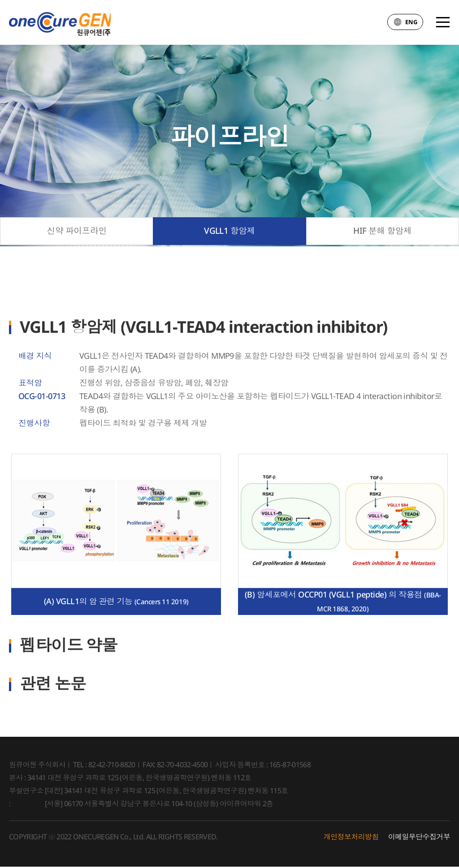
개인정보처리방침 (351, 838)
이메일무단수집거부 (419, 838)
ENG (405, 24)
